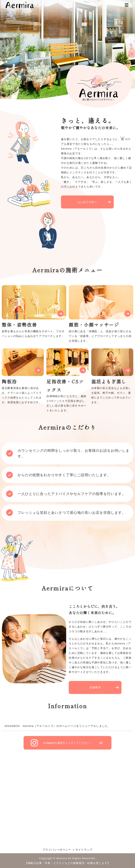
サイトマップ (84, 850)
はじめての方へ (87, 202)
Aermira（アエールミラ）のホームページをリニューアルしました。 (67, 726)
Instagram (68, 743)
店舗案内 (95, 687)
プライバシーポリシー (57, 850)
